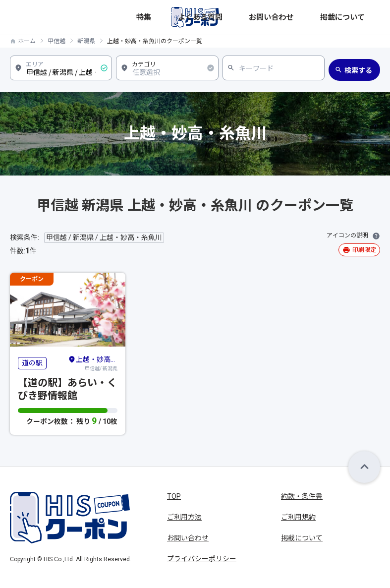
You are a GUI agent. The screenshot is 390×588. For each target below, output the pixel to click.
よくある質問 (274, 17)
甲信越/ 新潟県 (93, 363)
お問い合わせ (317, 17)
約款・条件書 (302, 496)
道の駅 (32, 363)
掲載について (361, 17)
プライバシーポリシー (202, 559)
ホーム (27, 41)
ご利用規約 (298, 517)
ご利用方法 (184, 517)
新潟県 (86, 41)
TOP (174, 496)
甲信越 (56, 41)
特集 (243, 17)
